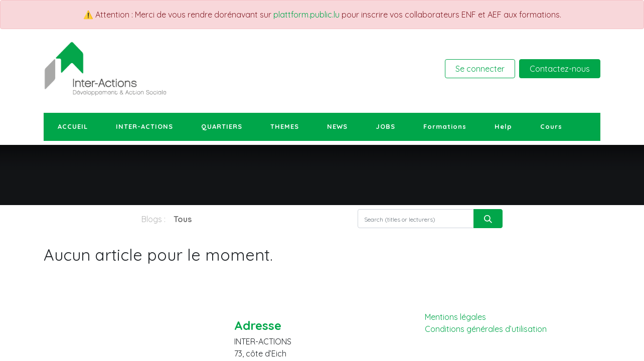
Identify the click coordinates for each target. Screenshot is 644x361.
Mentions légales (455, 317)
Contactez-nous (560, 69)
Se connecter (480, 69)
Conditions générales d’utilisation (486, 329)
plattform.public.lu (306, 15)
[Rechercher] (488, 219)
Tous (183, 219)
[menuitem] (73, 127)
